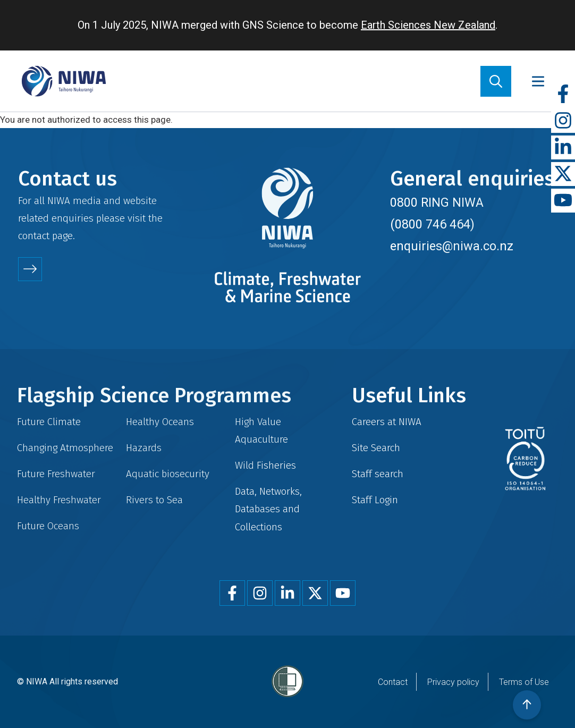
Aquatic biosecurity (168, 474)
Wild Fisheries (265, 465)
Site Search (376, 448)
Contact (393, 682)
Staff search (378, 474)
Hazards (144, 448)
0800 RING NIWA (437, 202)
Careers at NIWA (387, 422)
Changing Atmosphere (65, 448)
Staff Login (375, 500)
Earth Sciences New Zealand (428, 25)
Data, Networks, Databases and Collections (268, 509)
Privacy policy (453, 682)
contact (34, 236)
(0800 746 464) (432, 224)
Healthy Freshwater (59, 500)
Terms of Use (524, 682)
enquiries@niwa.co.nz (452, 246)
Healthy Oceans (160, 422)
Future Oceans (48, 526)
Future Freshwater (56, 474)
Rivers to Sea (154, 500)
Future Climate (49, 422)
